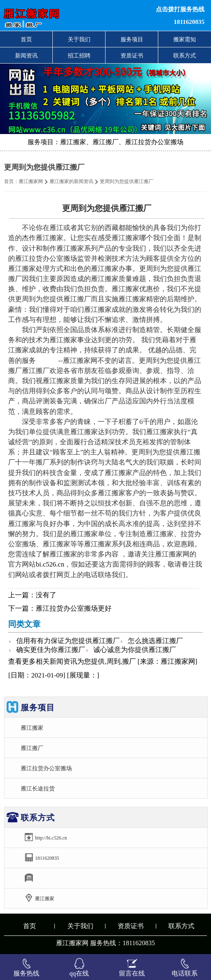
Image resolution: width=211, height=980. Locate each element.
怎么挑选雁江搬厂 (155, 641)
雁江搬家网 (31, 181)
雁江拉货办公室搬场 (46, 768)
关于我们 (79, 39)
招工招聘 (79, 55)
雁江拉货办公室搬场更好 (74, 608)
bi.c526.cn (50, 564)
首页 (26, 39)
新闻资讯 (26, 55)
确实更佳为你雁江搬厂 (51, 650)
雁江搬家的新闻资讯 (71, 181)
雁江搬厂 (32, 748)
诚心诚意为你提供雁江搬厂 (135, 650)
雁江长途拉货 (38, 788)
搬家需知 (185, 39)
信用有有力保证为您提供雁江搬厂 (68, 641)
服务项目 (132, 39)
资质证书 (132, 55)
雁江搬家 (32, 728)
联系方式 (185, 55)
